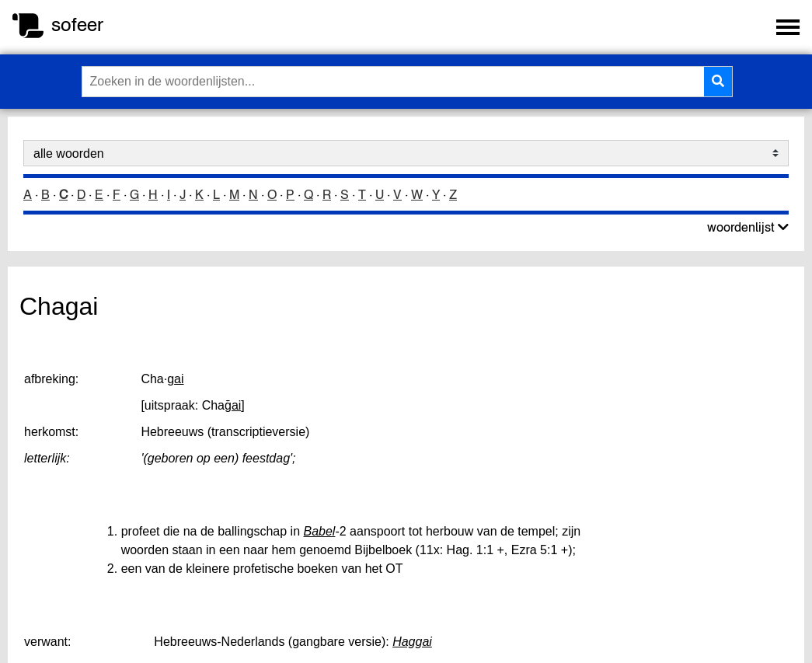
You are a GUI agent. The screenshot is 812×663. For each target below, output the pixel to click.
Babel (320, 531)
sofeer (77, 24)
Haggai (412, 642)
